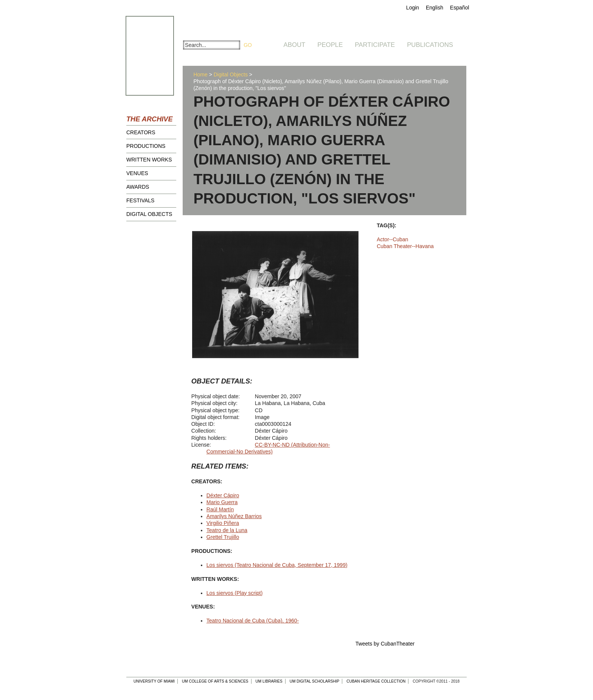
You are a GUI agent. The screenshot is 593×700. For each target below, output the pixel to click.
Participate (375, 45)
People (330, 45)
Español (460, 8)
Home (200, 75)
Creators (141, 132)
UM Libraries (269, 681)
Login (413, 8)
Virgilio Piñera (223, 523)
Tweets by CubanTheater (385, 644)
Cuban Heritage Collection (376, 681)
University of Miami (154, 681)
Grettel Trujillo (223, 537)
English (435, 8)
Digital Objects (149, 214)
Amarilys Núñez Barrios (234, 516)
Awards (138, 187)
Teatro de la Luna (227, 530)
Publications (430, 45)
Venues (137, 173)
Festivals (140, 200)
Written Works (149, 160)
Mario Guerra (222, 502)
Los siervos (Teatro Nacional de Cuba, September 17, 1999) (277, 565)
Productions (146, 146)
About (295, 45)
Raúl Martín (220, 509)
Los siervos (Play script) (235, 593)
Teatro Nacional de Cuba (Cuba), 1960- (253, 621)
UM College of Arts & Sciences (215, 681)
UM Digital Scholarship (315, 681)
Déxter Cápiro (223, 495)
